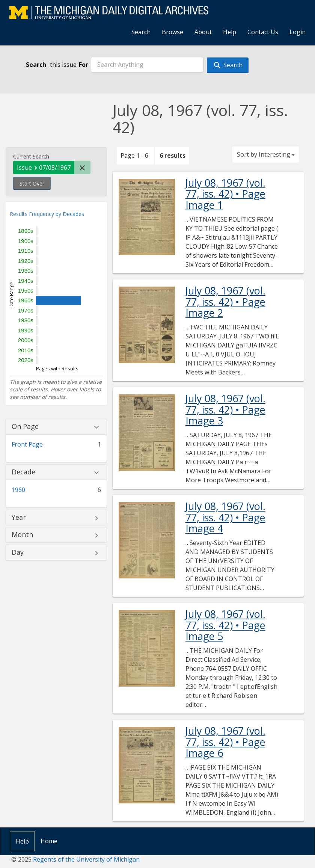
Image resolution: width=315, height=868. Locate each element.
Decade (23, 472)
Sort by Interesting (266, 154)
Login (298, 32)
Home (49, 841)
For (84, 65)
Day (18, 553)
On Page (25, 427)
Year (19, 518)
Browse (173, 32)
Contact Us (263, 32)
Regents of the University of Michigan (86, 859)
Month (22, 535)
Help (230, 32)
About (203, 32)
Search (141, 32)
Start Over (32, 183)
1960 (18, 490)
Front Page (27, 444)
